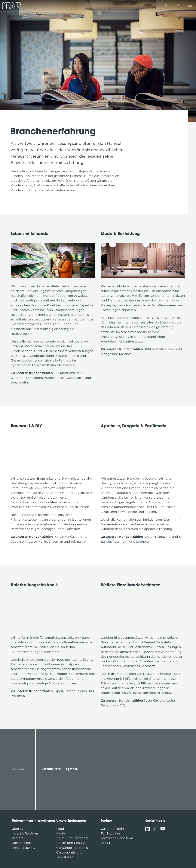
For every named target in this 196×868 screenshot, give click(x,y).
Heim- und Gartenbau (73, 838)
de (178, 6)
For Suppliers (111, 833)
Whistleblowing (24, 848)
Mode (61, 833)
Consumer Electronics (73, 848)
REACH (106, 843)
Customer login (112, 829)
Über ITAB (19, 829)
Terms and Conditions (117, 838)
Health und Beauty (70, 843)
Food (60, 829)
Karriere (18, 838)
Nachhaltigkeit (23, 843)
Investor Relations (25, 833)
